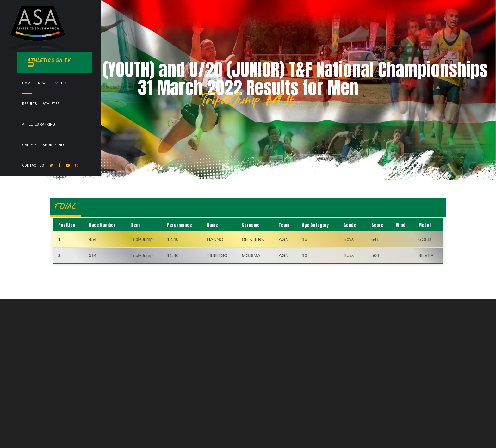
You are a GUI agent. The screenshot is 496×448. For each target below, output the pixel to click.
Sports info (318, 15)
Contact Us (346, 15)
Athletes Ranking (263, 15)
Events (192, 15)
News (175, 15)
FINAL (65, 206)
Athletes (233, 15)
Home (159, 15)
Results (211, 15)
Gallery (293, 15)
